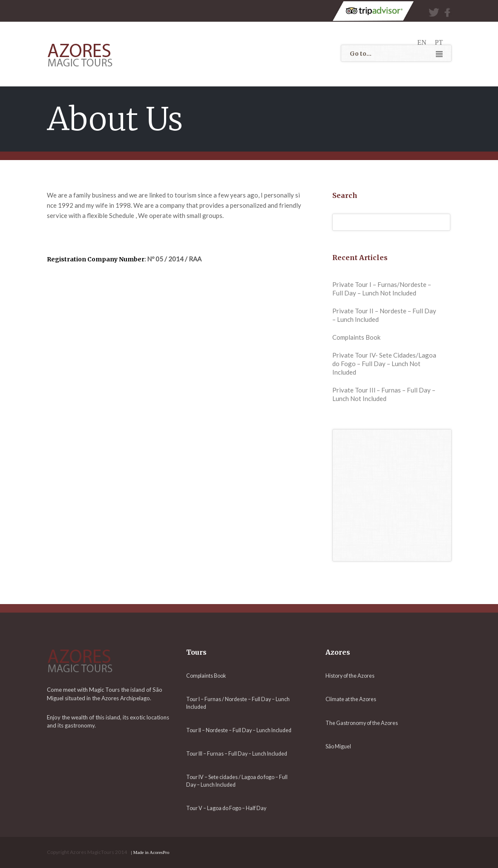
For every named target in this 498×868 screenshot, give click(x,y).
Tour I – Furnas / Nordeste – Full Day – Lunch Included (238, 703)
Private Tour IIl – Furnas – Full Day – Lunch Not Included (384, 394)
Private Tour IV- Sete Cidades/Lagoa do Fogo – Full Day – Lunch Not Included (384, 364)
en (422, 42)
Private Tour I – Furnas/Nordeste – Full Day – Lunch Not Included (382, 289)
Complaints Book (356, 337)
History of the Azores (350, 676)
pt (439, 42)
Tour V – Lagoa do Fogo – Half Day (226, 808)
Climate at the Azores (351, 699)
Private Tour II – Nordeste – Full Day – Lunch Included (384, 315)
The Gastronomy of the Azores (362, 723)
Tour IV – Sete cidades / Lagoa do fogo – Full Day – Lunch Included (237, 781)
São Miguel (338, 746)
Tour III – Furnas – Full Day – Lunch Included (237, 754)
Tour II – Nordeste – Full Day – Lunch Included (239, 730)
